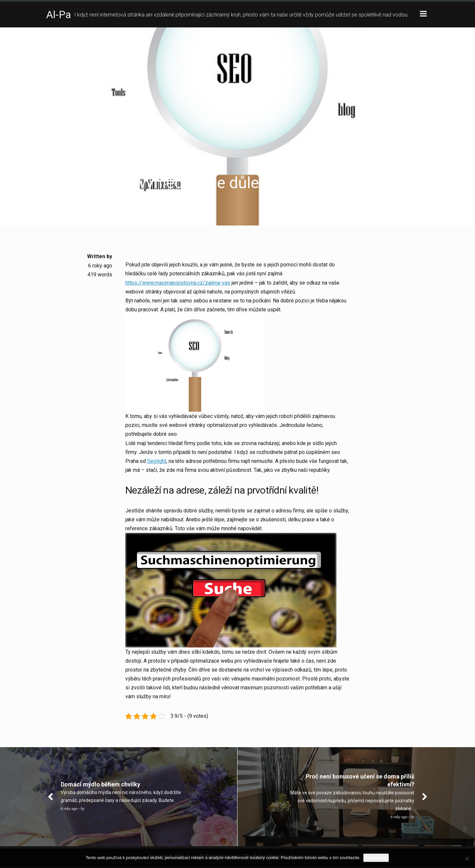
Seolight (157, 461)
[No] (467, 858)
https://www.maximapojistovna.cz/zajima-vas (178, 283)
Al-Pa (59, 15)
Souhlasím (377, 858)
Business (58, 169)
